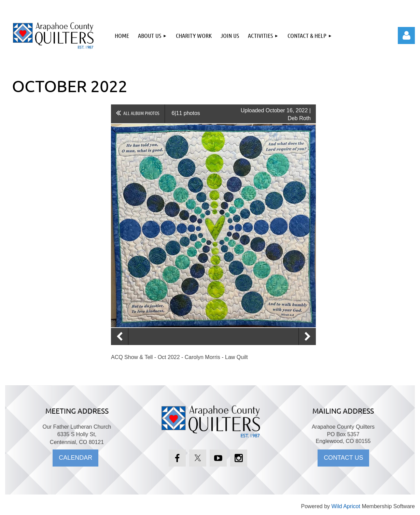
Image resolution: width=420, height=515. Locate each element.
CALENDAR (75, 458)
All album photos (141, 113)
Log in (406, 35)
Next (307, 337)
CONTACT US (343, 458)
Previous (120, 337)
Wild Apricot (346, 506)
